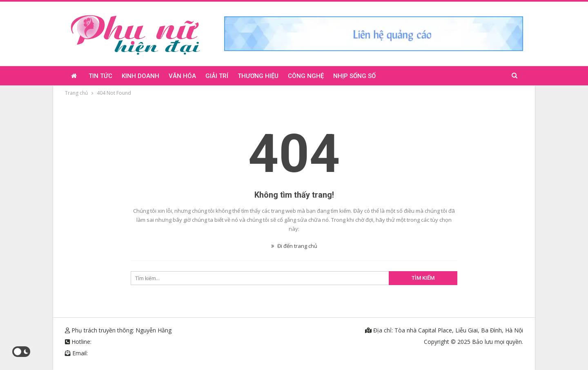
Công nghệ (306, 76)
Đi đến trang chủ (294, 246)
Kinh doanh (140, 76)
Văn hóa (182, 76)
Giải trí (217, 76)
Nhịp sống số (354, 76)
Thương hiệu (258, 76)
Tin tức (100, 76)
